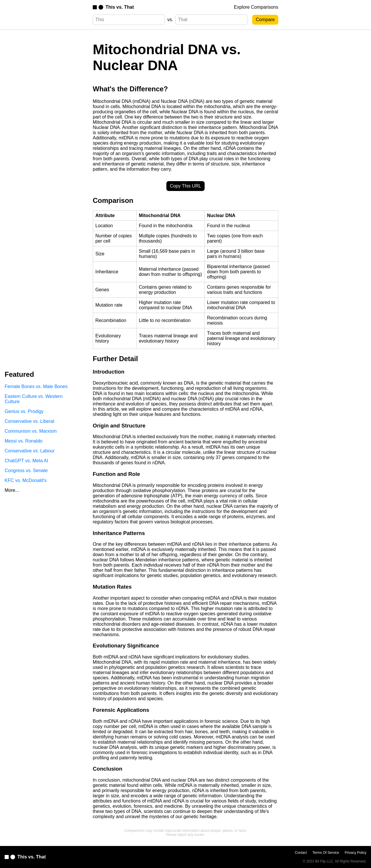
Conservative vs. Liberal (29, 421)
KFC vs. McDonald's (26, 480)
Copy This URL (185, 186)
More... (12, 490)
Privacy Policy (355, 853)
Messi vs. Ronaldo (24, 441)
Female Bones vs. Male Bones (36, 386)
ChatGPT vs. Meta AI (26, 461)
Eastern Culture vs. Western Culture (34, 399)
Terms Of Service (326, 853)
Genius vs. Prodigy (24, 411)
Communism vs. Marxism (31, 431)
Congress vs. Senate (26, 471)
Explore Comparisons (256, 7)
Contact (301, 853)
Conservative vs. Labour (30, 451)
